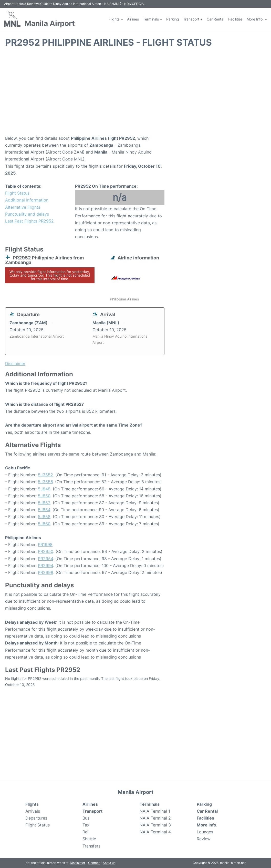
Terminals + (153, 19)
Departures (36, 818)
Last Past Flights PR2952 (29, 221)
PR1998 (45, 544)
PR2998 (46, 572)
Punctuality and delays (27, 214)
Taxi (86, 825)
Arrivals (33, 811)
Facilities (235, 19)
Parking (173, 19)
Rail (86, 832)
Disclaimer (77, 863)
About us (109, 863)
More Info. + (257, 19)
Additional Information (27, 200)
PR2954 (45, 559)
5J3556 (45, 482)
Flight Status (17, 193)
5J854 (44, 510)
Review (204, 839)
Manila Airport (50, 23)
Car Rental (215, 19)
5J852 (44, 503)
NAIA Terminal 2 (155, 818)
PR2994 (45, 566)
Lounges (205, 832)
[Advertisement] (135, 94)
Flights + (116, 19)
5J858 (44, 517)
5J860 (44, 524)
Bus (86, 818)
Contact (94, 863)
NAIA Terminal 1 (155, 811)
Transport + (193, 19)
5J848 (44, 489)
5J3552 (45, 475)
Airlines (133, 19)
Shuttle (89, 839)
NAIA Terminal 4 (155, 832)
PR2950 (46, 551)
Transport (92, 811)
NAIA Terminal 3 (155, 825)
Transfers (91, 846)
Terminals (150, 804)
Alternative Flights (23, 207)
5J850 (44, 496)
